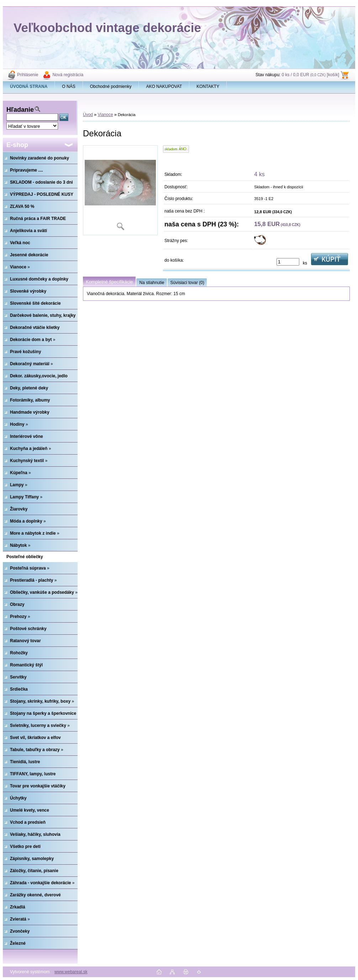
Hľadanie (20, 110)
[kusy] (288, 262)
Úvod (88, 115)
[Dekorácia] (120, 190)
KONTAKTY (208, 87)
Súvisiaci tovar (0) (187, 283)
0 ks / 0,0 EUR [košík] (310, 75)
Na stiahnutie (152, 283)
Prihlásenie (28, 75)
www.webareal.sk (71, 972)
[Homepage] (29, 87)
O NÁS (69, 87)
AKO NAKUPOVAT (164, 87)
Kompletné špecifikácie (109, 282)
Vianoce (105, 115)
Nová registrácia (68, 75)
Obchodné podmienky (111, 87)
